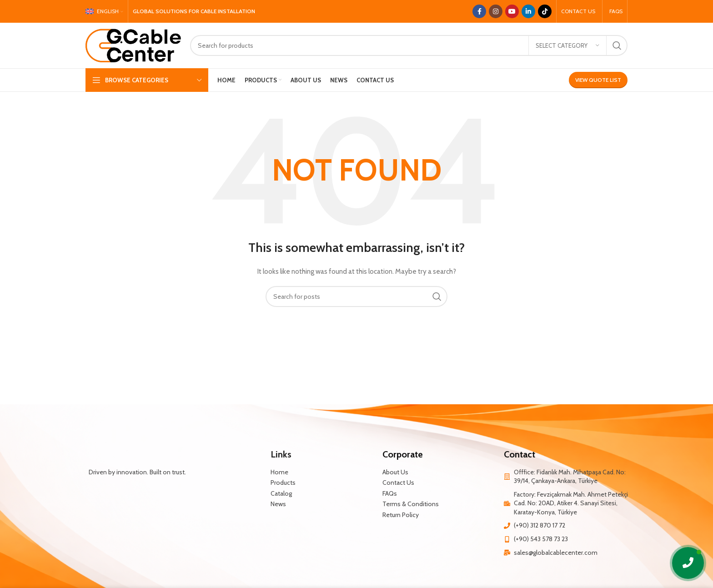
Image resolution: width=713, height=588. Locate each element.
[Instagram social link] (496, 11)
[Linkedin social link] (528, 11)
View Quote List (598, 80)
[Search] (409, 45)
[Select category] (567, 45)
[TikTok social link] (545, 11)
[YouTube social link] (512, 11)
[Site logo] (133, 45)
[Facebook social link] (479, 11)
